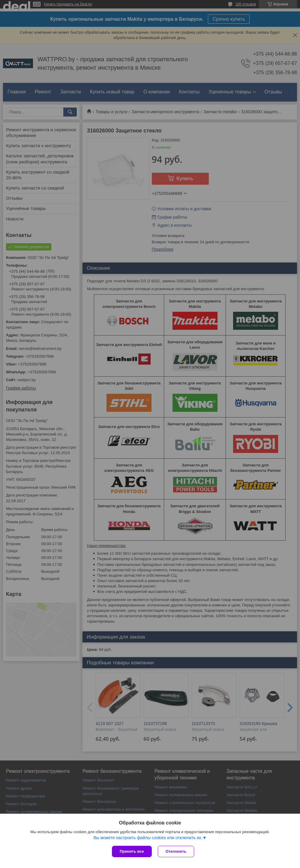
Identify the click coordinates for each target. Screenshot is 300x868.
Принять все (132, 851)
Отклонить (176, 851)
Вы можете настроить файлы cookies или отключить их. (148, 838)
